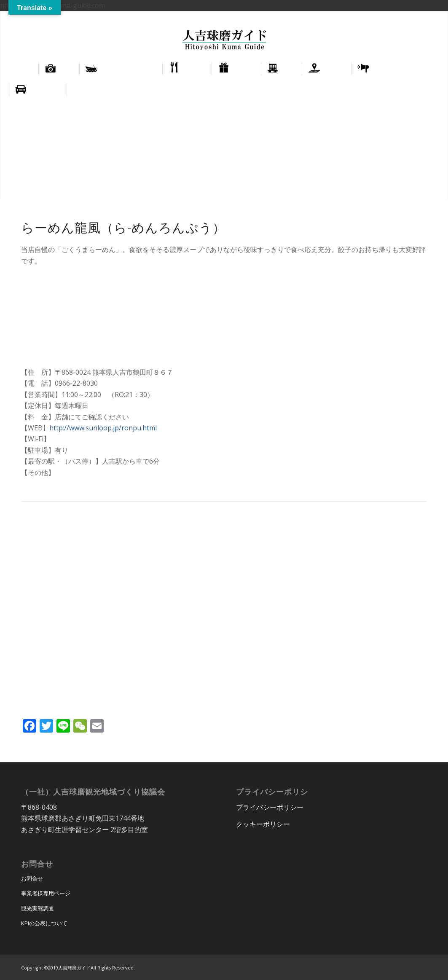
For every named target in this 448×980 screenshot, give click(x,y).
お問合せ (32, 878)
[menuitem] (404, 17)
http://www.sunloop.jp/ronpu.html (103, 428)
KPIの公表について (44, 923)
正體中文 (430, 17)
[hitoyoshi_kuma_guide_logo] (224, 41)
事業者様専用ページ (46, 893)
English (403, 17)
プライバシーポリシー (270, 807)
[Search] (433, 90)
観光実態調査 (38, 908)
